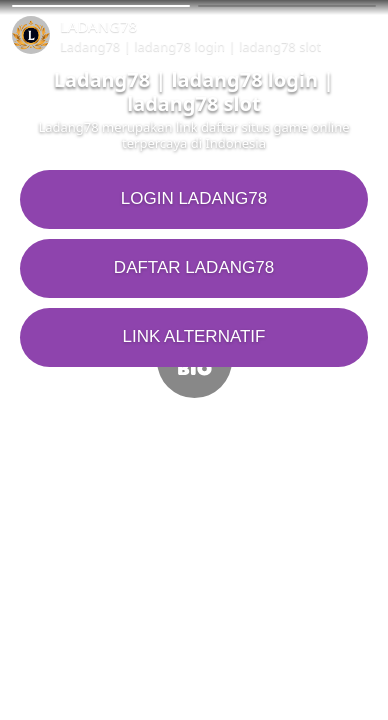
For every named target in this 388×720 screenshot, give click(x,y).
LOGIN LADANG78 (194, 198)
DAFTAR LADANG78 (194, 267)
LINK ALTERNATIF (194, 336)
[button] (101, 6)
